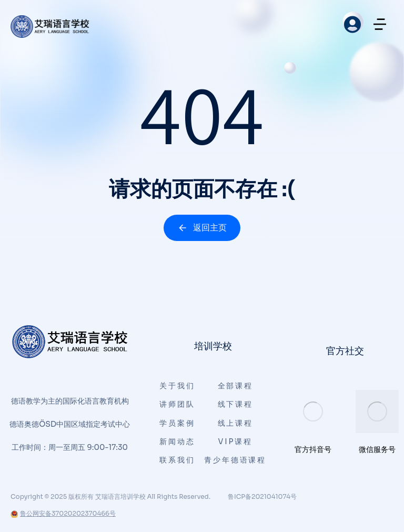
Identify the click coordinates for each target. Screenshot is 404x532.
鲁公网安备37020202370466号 (63, 513)
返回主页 (202, 228)
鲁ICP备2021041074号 (262, 496)
